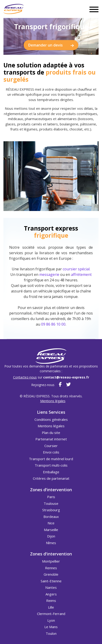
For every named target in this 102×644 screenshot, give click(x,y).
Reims (51, 601)
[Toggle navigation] (94, 9)
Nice (51, 523)
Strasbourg (51, 510)
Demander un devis (51, 45)
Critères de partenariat (51, 478)
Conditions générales (51, 419)
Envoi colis (51, 452)
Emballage (51, 472)
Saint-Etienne (51, 581)
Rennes (51, 568)
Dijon (51, 536)
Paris (51, 497)
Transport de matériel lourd (51, 459)
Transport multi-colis (51, 465)
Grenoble (51, 574)
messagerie (49, 274)
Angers (51, 594)
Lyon (51, 620)
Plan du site (51, 433)
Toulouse (51, 503)
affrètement (81, 274)
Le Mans (51, 627)
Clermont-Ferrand (51, 614)
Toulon (51, 633)
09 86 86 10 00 (53, 324)
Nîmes (51, 543)
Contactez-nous (25, 377)
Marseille (51, 530)
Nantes (51, 587)
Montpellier (51, 561)
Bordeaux (51, 517)
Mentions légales (53, 401)
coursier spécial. (76, 269)
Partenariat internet (51, 439)
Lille (51, 607)
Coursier (51, 446)
